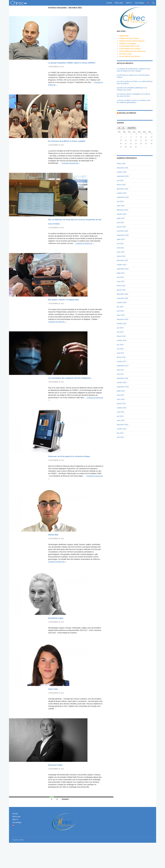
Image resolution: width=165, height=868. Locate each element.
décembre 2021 (123, 260)
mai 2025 (120, 180)
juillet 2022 (121, 239)
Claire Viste (58, 714)
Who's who (53, 555)
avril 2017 (120, 374)
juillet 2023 (121, 218)
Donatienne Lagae (64, 643)
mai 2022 (120, 244)
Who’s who (119, 3)
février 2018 (121, 357)
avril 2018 (120, 353)
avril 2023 (120, 223)
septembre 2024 (123, 197)
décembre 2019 (123, 319)
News (58, 58)
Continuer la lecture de (71, 172)
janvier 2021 (121, 290)
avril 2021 (120, 277)
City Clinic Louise (125, 54)
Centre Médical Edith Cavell (129, 46)
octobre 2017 (122, 361)
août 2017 (121, 370)
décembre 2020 (123, 294)
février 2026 (121, 164)
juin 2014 (120, 433)
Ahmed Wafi (59, 559)
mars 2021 (121, 281)
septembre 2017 (123, 366)
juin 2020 (120, 307)
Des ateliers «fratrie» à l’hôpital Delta (75, 314)
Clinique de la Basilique (128, 43)
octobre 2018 (122, 340)
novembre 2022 (123, 231)
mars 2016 (121, 399)
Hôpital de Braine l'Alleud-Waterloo (132, 41)
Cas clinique (139, 3)
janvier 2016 (121, 404)
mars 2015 (121, 420)
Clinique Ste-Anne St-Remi (129, 38)
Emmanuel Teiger (63, 789)
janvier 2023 (121, 227)
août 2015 (121, 412)
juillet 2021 (121, 273)
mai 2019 (120, 332)
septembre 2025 (123, 176)
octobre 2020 (122, 303)
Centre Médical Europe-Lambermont (132, 51)
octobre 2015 (122, 408)
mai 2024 (120, 201)
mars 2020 (121, 315)
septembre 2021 (123, 269)
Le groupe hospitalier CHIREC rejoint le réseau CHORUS (74, 64)
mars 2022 (121, 252)
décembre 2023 (123, 210)
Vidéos (63, 58)
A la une (51, 58)
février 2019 (121, 336)
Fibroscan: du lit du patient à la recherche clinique (74, 479)
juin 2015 (120, 416)
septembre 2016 (123, 387)
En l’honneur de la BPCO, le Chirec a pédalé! (72, 147)
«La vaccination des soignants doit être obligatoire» (74, 396)
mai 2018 (120, 349)
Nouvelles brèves (127, 113)
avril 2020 (120, 311)
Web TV (129, 3)
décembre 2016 (123, 378)
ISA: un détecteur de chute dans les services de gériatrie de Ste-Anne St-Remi (76, 231)
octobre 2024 (122, 193)
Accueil (109, 3)
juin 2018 (120, 345)
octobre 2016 (122, 382)
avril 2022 (120, 248)
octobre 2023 (122, 214)
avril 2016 (120, 395)
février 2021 (121, 286)
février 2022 (121, 256)
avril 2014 (120, 437)
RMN (22, 865)
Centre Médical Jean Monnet (130, 56)
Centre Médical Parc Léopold (130, 49)
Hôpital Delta (124, 36)
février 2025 (121, 185)
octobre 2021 (122, 265)
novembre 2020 (123, 298)
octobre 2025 (122, 172)
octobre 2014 (122, 429)
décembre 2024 (123, 189)
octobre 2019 (122, 324)
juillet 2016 (121, 391)
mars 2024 (121, 206)
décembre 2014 (123, 425)
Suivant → (66, 825)
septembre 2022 (123, 235)
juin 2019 (120, 328)
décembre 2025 (123, 168)
